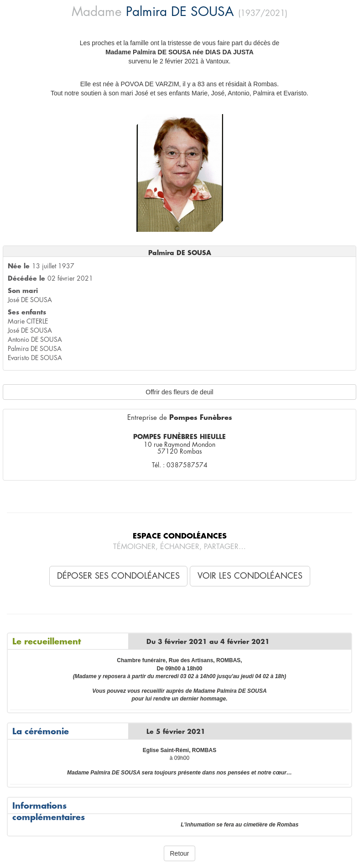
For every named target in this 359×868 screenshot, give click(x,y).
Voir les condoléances (250, 576)
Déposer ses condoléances (118, 576)
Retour (179, 853)
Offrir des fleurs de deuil (179, 392)
